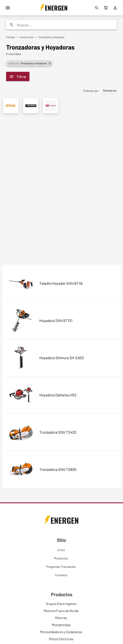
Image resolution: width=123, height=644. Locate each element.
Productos (61, 558)
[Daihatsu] (51, 106)
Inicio (61, 550)
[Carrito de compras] (106, 8)
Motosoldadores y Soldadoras (61, 632)
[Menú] (8, 8)
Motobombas (61, 625)
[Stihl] (11, 106)
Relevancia (110, 91)
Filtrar (18, 77)
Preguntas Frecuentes (61, 567)
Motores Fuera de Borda (61, 611)
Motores (61, 618)
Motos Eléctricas (61, 639)
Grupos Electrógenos (61, 604)
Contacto (61, 575)
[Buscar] (97, 8)
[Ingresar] (115, 8)
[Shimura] (31, 106)
